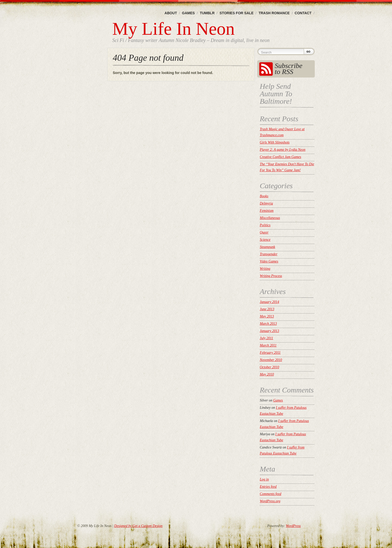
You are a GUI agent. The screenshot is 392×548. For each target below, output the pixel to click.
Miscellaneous (270, 218)
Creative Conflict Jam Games (280, 157)
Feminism (267, 211)
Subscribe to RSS (288, 69)
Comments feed (270, 494)
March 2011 (268, 345)
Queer (264, 232)
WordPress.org (270, 501)
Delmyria (266, 203)
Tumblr (207, 13)
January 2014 (269, 302)
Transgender (269, 254)
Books (264, 196)
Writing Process (271, 276)
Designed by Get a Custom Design (138, 526)
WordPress (293, 526)
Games (188, 13)
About (171, 13)
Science (265, 240)
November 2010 (271, 360)
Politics (265, 225)
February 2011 (270, 353)
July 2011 (266, 338)
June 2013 (267, 309)
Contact (303, 13)
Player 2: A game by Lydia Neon (283, 150)
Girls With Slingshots (275, 142)
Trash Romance (274, 13)
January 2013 (269, 331)
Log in (264, 479)
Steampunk (267, 247)
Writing (265, 269)
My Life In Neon (173, 29)
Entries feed (268, 487)
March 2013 (268, 324)
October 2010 (269, 367)
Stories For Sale (236, 13)
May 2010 (267, 374)
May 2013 (267, 316)
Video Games (269, 261)
